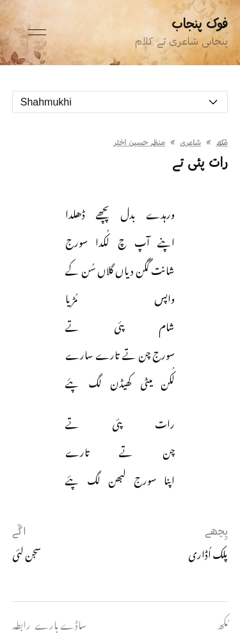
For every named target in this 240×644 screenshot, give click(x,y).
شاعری (190, 143)
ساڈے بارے (61, 623)
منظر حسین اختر (139, 143)
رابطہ (21, 623)
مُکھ (222, 143)
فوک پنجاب (200, 25)
